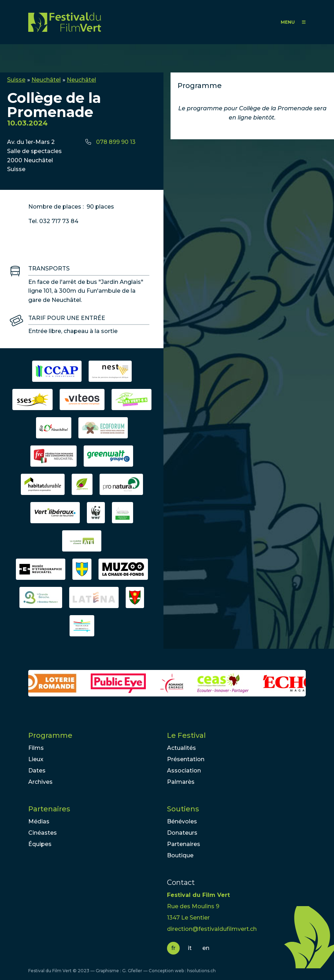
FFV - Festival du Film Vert (65, 22)
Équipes (40, 844)
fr (173, 948)
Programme (50, 735)
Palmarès (181, 782)
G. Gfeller (132, 971)
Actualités (181, 748)
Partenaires (49, 809)
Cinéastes (43, 833)
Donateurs (182, 833)
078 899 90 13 (116, 142)
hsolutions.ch (201, 971)
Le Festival (186, 735)
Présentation (186, 759)
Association (184, 771)
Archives (40, 782)
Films (36, 748)
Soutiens (183, 809)
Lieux (36, 759)
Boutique (180, 855)
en (206, 948)
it (190, 948)
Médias (39, 821)
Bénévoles (182, 821)
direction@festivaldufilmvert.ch (212, 929)
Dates (37, 771)
